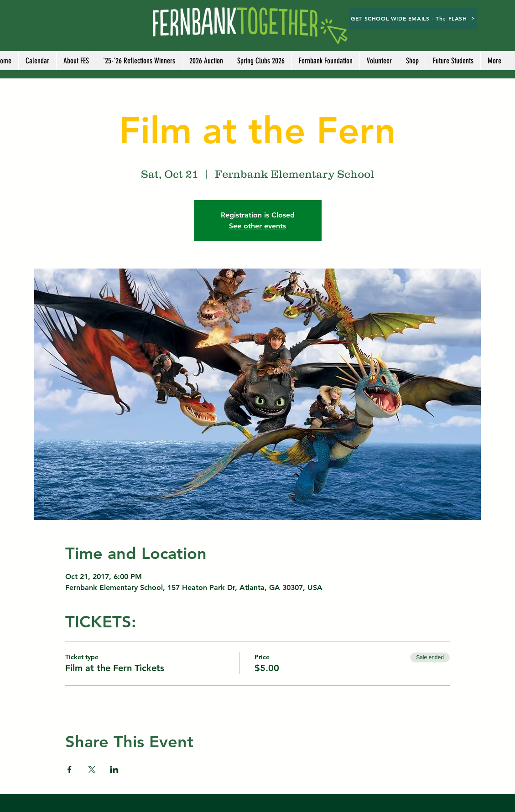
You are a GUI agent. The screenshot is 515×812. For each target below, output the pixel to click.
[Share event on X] (92, 770)
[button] (379, 61)
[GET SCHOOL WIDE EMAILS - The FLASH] (413, 18)
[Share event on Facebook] (70, 770)
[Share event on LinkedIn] (114, 770)
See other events (257, 226)
